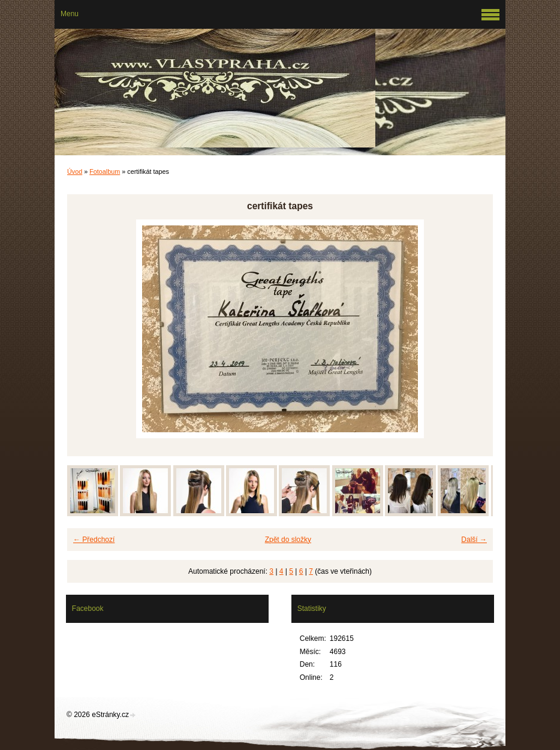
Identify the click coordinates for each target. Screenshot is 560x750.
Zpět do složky (288, 540)
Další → (474, 540)
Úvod (75, 171)
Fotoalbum (105, 171)
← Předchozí (94, 540)
